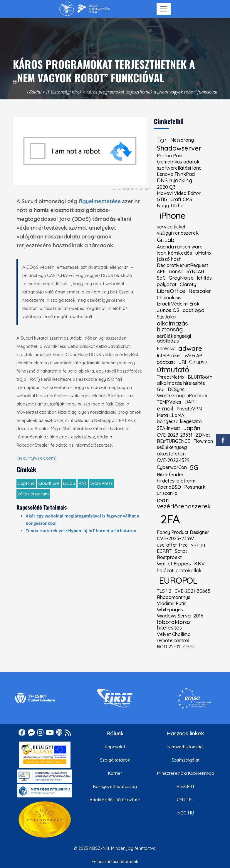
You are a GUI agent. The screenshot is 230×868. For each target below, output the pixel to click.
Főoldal (34, 92)
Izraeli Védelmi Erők (178, 304)
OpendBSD (169, 487)
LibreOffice (171, 291)
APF (161, 271)
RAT (83, 483)
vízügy (198, 545)
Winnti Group (171, 395)
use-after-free (172, 545)
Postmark (195, 487)
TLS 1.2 (164, 591)
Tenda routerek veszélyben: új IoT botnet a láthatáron (81, 531)
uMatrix (203, 253)
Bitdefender (170, 475)
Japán (192, 428)
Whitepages (170, 610)
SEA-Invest (168, 428)
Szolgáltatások (115, 760)
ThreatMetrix (171, 377)
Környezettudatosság (115, 786)
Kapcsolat (115, 747)
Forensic (166, 348)
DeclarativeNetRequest (183, 265)
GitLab (166, 240)
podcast (166, 362)
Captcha (26, 483)
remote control (173, 640)
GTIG (162, 199)
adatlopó (194, 310)
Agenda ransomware (180, 247)
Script (181, 551)
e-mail (165, 409)
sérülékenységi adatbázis (174, 339)
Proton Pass (170, 156)
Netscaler (200, 291)
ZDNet (203, 435)
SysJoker (167, 317)
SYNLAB (195, 271)
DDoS (69, 483)
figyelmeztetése (100, 201)
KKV (199, 564)
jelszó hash (169, 259)
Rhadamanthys (174, 597)
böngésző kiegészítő (179, 421)
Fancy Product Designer (183, 532)
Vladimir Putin (172, 603)
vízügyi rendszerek (178, 233)
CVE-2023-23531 (175, 435)
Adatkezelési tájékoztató (115, 800)
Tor (162, 140)
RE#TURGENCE (173, 441)
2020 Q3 (166, 187)
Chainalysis (169, 298)
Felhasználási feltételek (115, 861)
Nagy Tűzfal (170, 206)
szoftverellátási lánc (179, 168)
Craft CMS (181, 199)
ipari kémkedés (174, 253)
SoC (161, 278)
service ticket (171, 227)
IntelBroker (169, 355)
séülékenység (172, 447)
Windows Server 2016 (180, 616)
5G (194, 467)
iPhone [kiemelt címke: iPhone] (172, 215)
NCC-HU (186, 813)
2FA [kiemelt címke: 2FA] (170, 519)
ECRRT (164, 551)
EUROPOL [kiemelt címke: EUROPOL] (178, 580)
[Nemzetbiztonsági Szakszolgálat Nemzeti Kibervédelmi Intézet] (84, 9)
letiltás (204, 278)
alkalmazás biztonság (172, 326)
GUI (161, 389)
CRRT (189, 647)
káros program (33, 494)
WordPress (101, 483)
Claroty (188, 284)
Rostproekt (169, 557)
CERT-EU (186, 800)
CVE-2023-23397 (176, 539)
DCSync (176, 389)
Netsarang (182, 140)
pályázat (167, 284)
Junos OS (168, 310)
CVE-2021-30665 (192, 591)
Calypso (198, 362)
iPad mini (198, 395)
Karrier (115, 773)
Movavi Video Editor (179, 193)
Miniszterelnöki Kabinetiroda (186, 773)
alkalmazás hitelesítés (181, 383)
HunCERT (186, 786)
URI (182, 362)
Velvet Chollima (174, 634)
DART (191, 402)
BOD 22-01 (168, 647)
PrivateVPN (189, 409)
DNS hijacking (175, 181)
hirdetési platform (176, 481)
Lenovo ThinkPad (176, 174)
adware (190, 348)
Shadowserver (179, 148)
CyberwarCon (172, 467)
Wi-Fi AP (193, 355)
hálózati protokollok (179, 570)
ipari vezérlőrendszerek (184, 503)
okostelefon (171, 454)
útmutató (173, 369)
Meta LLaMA (171, 415)
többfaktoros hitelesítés (174, 625)
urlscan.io (167, 493)
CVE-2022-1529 (173, 460)
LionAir (176, 271)
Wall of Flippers (174, 564)
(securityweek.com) (37, 458)
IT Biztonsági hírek (64, 92)
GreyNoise (181, 278)
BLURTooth (200, 377)
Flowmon (203, 441)
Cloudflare (49, 483)
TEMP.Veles (169, 402)
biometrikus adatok (178, 162)
